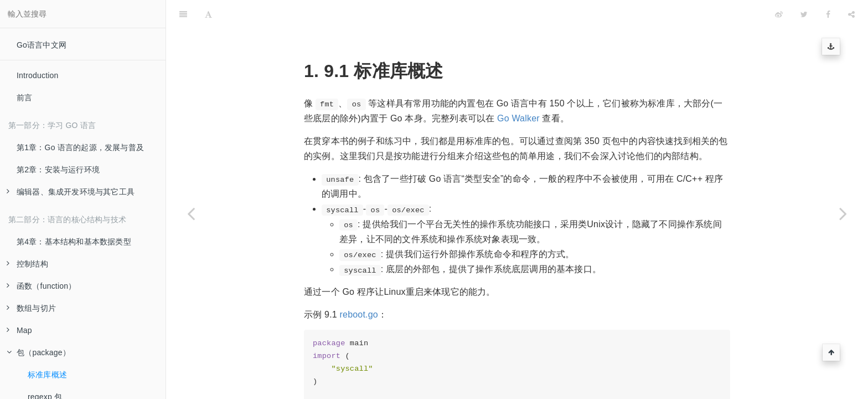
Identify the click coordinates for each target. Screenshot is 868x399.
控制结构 (27, 264)
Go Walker (518, 91)
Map (19, 330)
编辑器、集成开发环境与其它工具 (71, 192)
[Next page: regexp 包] (843, 213)
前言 (24, 98)
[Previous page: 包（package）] (191, 213)
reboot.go (359, 287)
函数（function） (41, 286)
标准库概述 (47, 375)
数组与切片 (31, 308)
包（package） (38, 352)
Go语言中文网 (42, 45)
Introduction (38, 75)
